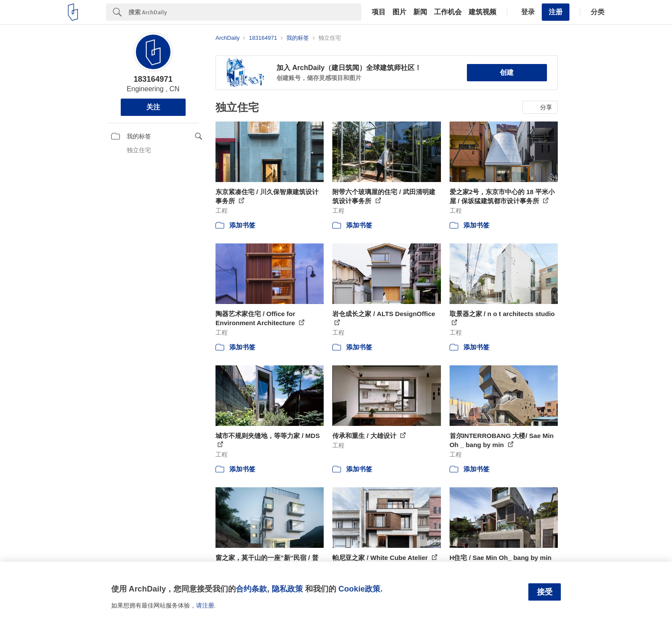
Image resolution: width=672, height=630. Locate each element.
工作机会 (448, 12)
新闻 (420, 12)
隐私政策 (287, 589)
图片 (399, 12)
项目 (379, 12)
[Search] (245, 12)
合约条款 (251, 589)
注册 (556, 12)
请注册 (205, 605)
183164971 (153, 79)
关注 (153, 107)
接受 (545, 592)
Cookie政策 (359, 589)
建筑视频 (482, 12)
